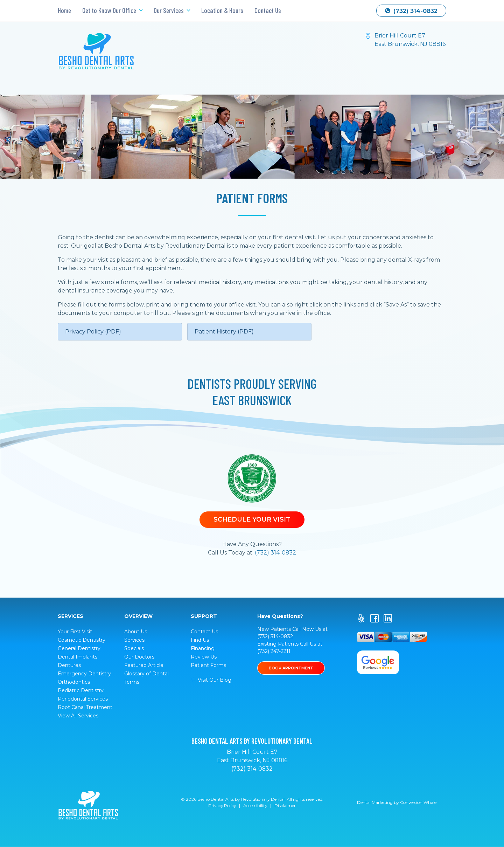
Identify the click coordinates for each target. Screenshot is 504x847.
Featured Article (144, 665)
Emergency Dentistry (84, 674)
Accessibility (256, 806)
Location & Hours (222, 10)
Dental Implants (78, 657)
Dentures (69, 665)
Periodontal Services (83, 699)
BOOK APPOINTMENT (291, 668)
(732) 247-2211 (274, 651)
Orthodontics (74, 682)
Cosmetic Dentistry (82, 640)
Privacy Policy (222, 806)
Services (134, 640)
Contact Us (268, 10)
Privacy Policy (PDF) (93, 332)
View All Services (78, 716)
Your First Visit (75, 632)
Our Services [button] (169, 10)
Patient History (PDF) (224, 332)
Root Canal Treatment (85, 707)
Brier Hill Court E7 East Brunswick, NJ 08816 (410, 40)
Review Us (204, 657)
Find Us (200, 640)
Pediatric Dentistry (81, 690)
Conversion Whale (418, 803)
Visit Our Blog (211, 680)
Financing (203, 648)
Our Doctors (139, 657)
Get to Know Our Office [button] (110, 10)
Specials (134, 648)
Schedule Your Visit (252, 519)
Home (64, 10)
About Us (136, 632)
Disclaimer (286, 806)
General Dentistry (79, 648)
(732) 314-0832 (411, 11)
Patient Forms (208, 665)
